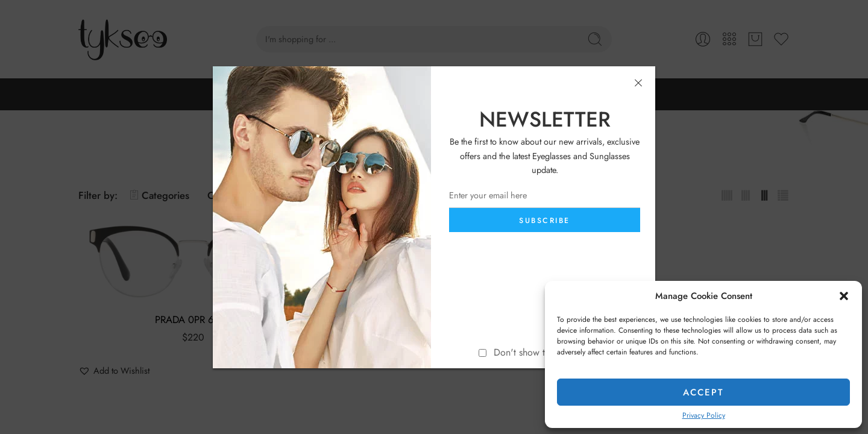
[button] (844, 296)
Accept (703, 392)
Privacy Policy (704, 415)
